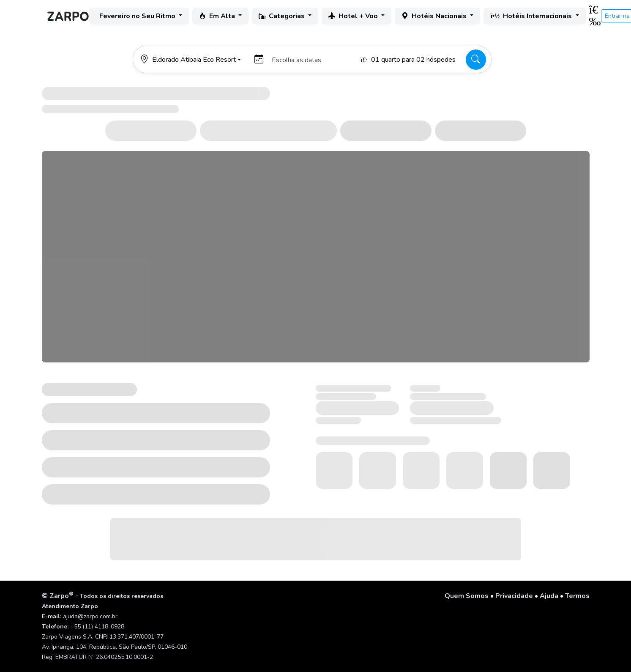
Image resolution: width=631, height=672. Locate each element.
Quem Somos (467, 596)
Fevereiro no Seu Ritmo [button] (138, 16)
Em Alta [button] (218, 16)
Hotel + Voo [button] (354, 16)
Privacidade (514, 596)
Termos (577, 596)
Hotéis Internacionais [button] (532, 16)
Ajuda (549, 596)
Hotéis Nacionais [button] (435, 16)
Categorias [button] (283, 16)
